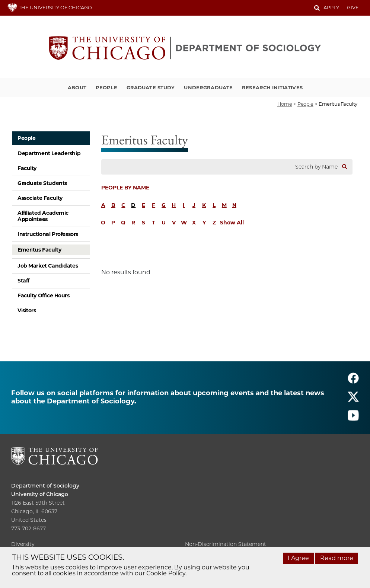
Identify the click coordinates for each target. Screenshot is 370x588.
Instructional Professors (48, 234)
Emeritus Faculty (39, 250)
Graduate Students (42, 183)
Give (353, 7)
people (305, 104)
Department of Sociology (45, 486)
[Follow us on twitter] (353, 400)
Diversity (23, 544)
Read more (337, 558)
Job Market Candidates (48, 266)
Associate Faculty (40, 198)
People (106, 87)
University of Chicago (40, 494)
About (77, 87)
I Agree (298, 558)
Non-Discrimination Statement (226, 544)
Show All (232, 223)
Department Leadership (49, 153)
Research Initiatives (272, 87)
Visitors (27, 310)
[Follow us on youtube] (353, 418)
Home (285, 104)
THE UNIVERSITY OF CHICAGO (50, 7)
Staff (23, 281)
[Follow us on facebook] (353, 381)
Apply (331, 7)
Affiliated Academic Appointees (43, 216)
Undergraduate (208, 87)
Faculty (27, 168)
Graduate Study (151, 87)
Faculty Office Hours (44, 295)
